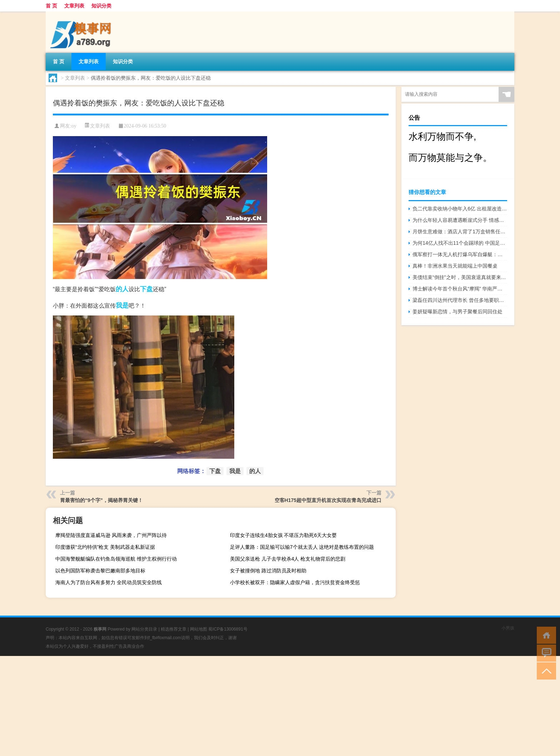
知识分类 (101, 6)
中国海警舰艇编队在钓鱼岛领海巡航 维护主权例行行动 (116, 559)
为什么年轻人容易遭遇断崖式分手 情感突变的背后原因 (460, 220)
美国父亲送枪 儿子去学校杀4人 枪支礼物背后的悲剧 (288, 559)
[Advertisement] (214, 706)
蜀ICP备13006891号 (228, 629)
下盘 (146, 289)
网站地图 (199, 629)
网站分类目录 (144, 629)
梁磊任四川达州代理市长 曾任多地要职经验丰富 (460, 300)
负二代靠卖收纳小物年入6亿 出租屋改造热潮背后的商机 (460, 209)
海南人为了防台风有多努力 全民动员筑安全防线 (109, 582)
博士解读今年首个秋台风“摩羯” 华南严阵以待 (460, 289)
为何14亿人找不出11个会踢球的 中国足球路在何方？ (460, 243)
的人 (122, 289)
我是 (122, 305)
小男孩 (508, 628)
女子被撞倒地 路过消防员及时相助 (268, 571)
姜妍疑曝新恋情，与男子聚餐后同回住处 (457, 312)
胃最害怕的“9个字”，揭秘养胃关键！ (101, 500)
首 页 (51, 6)
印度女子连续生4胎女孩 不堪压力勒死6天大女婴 (283, 535)
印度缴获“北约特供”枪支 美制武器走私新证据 (105, 547)
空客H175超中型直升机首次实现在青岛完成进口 (328, 500)
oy (74, 126)
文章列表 (74, 6)
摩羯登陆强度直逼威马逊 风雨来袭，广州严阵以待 (111, 535)
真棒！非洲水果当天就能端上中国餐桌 (455, 266)
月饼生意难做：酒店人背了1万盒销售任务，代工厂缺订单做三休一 (460, 232)
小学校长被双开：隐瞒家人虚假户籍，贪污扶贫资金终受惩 (295, 582)
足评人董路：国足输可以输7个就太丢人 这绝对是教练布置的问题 (302, 547)
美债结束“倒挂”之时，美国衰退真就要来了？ (460, 277)
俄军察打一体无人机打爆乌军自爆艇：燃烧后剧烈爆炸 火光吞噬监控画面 (460, 254)
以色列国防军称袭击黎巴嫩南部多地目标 (100, 571)
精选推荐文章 (174, 629)
